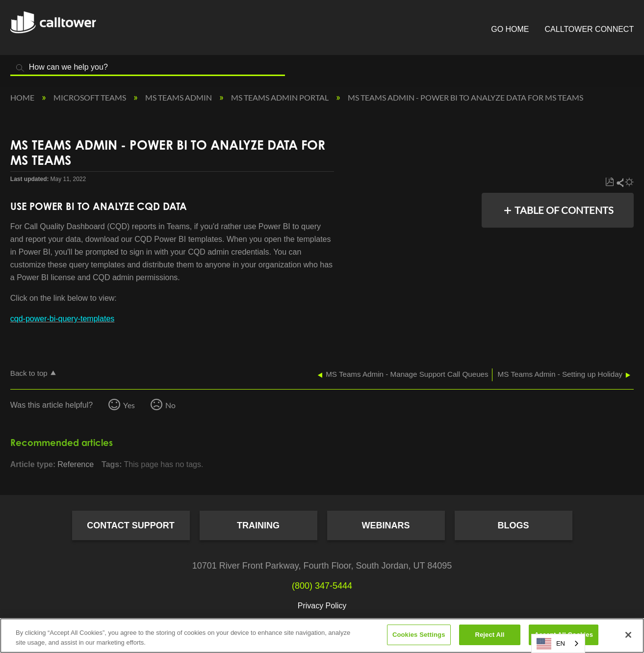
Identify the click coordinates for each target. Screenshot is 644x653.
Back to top (29, 373)
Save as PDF (609, 182)
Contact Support (131, 525)
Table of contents (564, 210)
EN (551, 644)
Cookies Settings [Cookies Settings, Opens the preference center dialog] (419, 635)
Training (258, 525)
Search (20, 68)
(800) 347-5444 (322, 586)
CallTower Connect (590, 29)
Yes (129, 405)
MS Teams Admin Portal (281, 97)
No (170, 405)
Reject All (489, 635)
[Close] (628, 635)
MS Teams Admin (179, 97)
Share (619, 182)
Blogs (513, 525)
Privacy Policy (322, 606)
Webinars (386, 525)
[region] (322, 636)
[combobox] (558, 643)
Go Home (510, 29)
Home (23, 97)
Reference (76, 464)
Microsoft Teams (90, 97)
